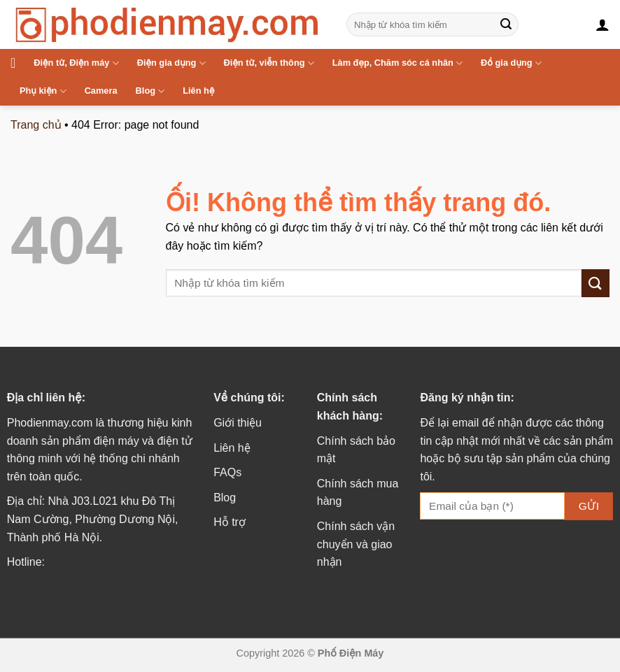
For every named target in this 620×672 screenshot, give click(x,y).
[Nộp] (506, 24)
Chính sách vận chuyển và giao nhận (356, 544)
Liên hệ (198, 91)
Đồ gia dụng (511, 63)
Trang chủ (36, 125)
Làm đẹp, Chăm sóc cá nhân (397, 63)
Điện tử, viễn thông (269, 63)
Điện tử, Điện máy (76, 63)
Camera (101, 91)
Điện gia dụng (171, 63)
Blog (150, 91)
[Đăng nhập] (603, 24)
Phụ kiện (43, 91)
